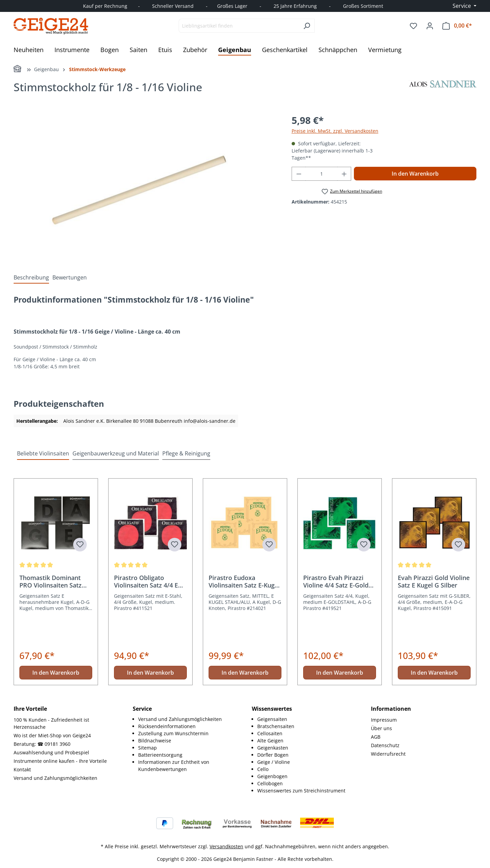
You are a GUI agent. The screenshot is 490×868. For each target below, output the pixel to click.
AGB (376, 737)
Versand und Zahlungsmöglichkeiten (55, 778)
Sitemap (148, 748)
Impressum (384, 720)
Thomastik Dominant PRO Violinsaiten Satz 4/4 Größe (51, 581)
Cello (263, 769)
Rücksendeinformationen (167, 726)
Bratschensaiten (276, 726)
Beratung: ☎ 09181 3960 (42, 744)
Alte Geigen (270, 741)
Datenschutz (385, 745)
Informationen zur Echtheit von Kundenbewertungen (174, 766)
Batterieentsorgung (160, 755)
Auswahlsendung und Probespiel (51, 752)
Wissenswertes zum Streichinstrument (301, 791)
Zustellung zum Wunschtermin (173, 733)
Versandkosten (226, 846)
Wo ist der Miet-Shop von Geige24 (52, 735)
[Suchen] (307, 26)
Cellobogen (270, 783)
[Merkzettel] (413, 26)
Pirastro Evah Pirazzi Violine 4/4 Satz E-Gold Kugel (336, 581)
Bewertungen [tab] (70, 277)
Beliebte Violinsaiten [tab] (43, 453)
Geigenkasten (273, 748)
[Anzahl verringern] (299, 174)
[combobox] (239, 26)
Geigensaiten (272, 719)
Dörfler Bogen (273, 755)
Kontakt (22, 769)
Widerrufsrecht (388, 754)
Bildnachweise (155, 741)
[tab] (31, 277)
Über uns (381, 728)
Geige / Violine (274, 762)
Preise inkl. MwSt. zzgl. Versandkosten (335, 131)
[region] (146, 186)
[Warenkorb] (457, 26)
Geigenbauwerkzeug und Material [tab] (116, 453)
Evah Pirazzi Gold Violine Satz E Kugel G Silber (434, 581)
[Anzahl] (321, 174)
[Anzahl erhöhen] (344, 174)
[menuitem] (188, 719)
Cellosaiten (270, 733)
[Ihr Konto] (430, 26)
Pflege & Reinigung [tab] (186, 453)
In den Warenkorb (415, 174)
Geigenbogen (272, 776)
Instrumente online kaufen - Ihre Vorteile (60, 761)
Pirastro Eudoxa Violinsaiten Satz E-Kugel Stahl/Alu (244, 581)
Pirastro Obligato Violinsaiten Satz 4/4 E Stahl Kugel (146, 581)
